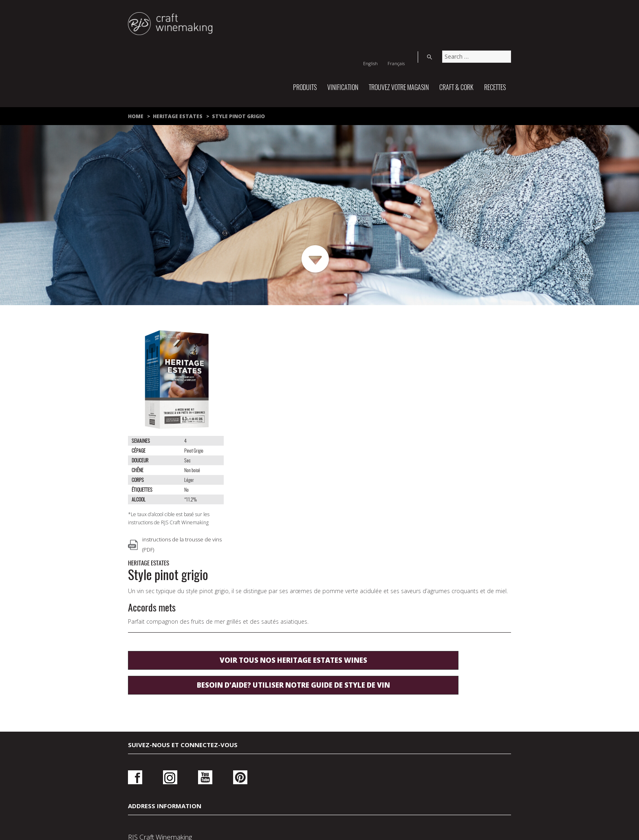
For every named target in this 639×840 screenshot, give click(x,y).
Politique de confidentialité (300, 774)
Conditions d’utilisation (416, 774)
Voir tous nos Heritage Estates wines (350, 444)
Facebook (135, 644)
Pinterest (218, 644)
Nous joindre (204, 774)
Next (316, 259)
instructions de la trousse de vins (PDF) (182, 544)
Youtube (190, 644)
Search (503, 14)
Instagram (163, 644)
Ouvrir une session (436, 646)
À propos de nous (321, 785)
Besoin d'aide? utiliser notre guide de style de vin (350, 474)
